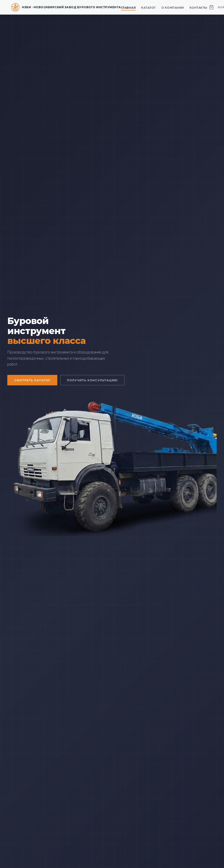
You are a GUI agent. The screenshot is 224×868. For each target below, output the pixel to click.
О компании (173, 8)
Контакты (198, 8)
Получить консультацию (92, 380)
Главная (128, 8)
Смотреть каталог (32, 380)
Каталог (149, 8)
